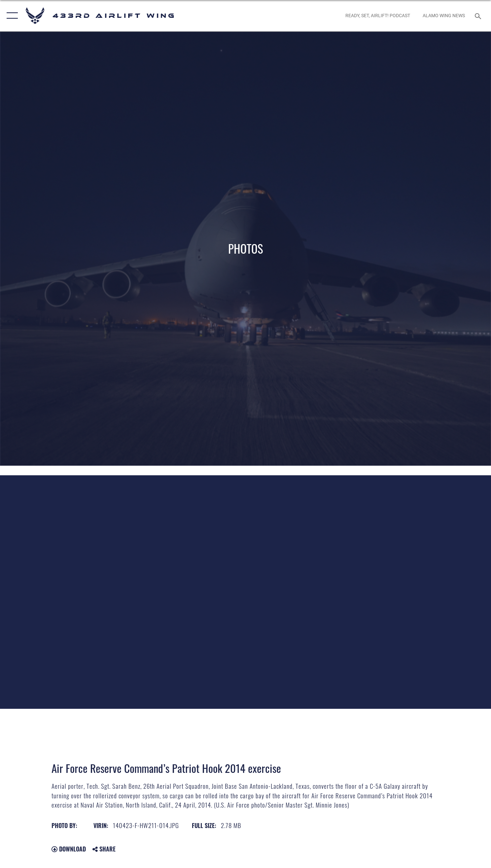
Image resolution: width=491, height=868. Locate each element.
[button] (11, 16)
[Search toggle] (479, 16)
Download (69, 849)
